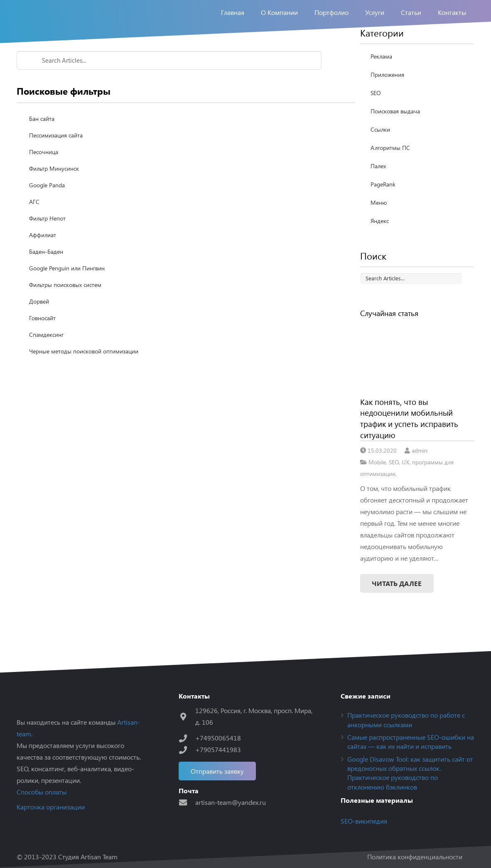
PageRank (383, 209)
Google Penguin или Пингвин (67, 293)
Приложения (387, 99)
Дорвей (39, 326)
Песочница (44, 177)
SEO (376, 118)
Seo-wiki (51, 55)
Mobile (377, 487)
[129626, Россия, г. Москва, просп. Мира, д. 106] (187, 717)
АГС (34, 227)
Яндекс (380, 246)
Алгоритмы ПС (390, 173)
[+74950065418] (187, 738)
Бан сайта (42, 143)
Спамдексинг (46, 359)
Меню (379, 227)
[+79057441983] (187, 750)
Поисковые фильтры (96, 55)
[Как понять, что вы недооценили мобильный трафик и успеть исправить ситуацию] (417, 382)
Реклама (381, 81)
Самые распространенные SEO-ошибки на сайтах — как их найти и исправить (411, 742)
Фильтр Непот (47, 243)
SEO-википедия (364, 821)
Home (26, 55)
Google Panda (47, 210)
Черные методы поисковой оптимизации (84, 376)
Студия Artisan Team (88, 857)
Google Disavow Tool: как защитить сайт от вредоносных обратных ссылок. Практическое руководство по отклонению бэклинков (410, 773)
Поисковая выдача (395, 136)
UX (405, 487)
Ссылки (380, 154)
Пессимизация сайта (56, 160)
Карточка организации (51, 807)
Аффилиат (43, 260)
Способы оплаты (42, 792)
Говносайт (42, 343)
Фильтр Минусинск (54, 193)
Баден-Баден (46, 276)
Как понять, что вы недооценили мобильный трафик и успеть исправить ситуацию (409, 443)
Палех (378, 191)
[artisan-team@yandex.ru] (187, 802)
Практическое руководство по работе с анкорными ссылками (406, 720)
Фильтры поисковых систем (65, 310)
